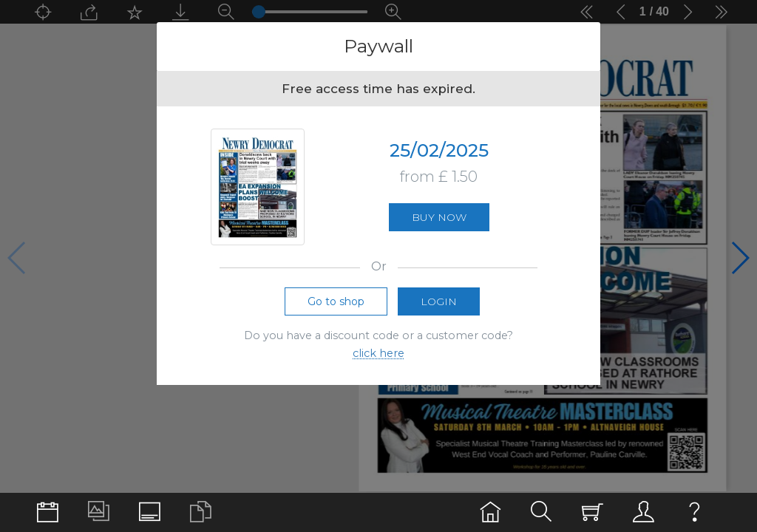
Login (439, 304)
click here (378, 357)
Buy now (439, 219)
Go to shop (336, 304)
